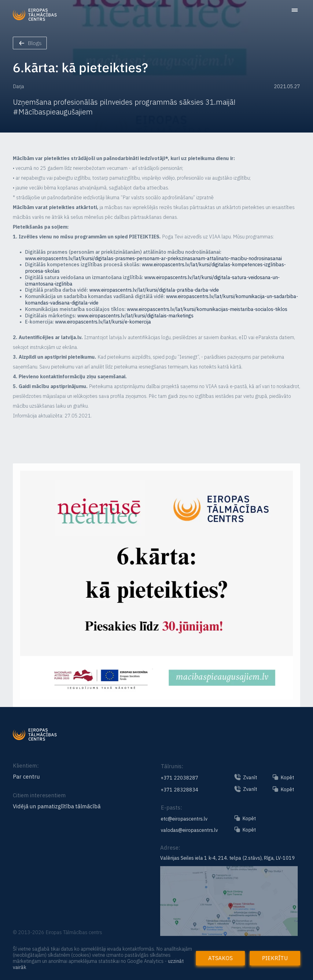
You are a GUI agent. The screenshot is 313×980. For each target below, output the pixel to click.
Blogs (30, 43)
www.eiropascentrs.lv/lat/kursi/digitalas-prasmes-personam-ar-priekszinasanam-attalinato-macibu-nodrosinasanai (153, 258)
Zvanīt (250, 777)
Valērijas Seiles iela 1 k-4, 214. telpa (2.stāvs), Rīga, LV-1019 (228, 858)
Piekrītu (275, 958)
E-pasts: (171, 808)
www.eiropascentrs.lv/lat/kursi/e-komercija (103, 322)
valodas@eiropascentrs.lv (189, 830)
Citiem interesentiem (39, 795)
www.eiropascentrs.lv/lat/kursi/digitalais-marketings (135, 316)
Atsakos (220, 958)
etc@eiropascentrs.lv (184, 819)
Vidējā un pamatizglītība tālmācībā (57, 806)
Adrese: (170, 848)
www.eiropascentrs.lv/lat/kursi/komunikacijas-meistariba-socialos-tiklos (207, 309)
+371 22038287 (180, 778)
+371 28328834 (180, 790)
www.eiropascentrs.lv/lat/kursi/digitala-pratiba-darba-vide (154, 290)
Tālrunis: (172, 766)
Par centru (26, 777)
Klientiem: (26, 766)
